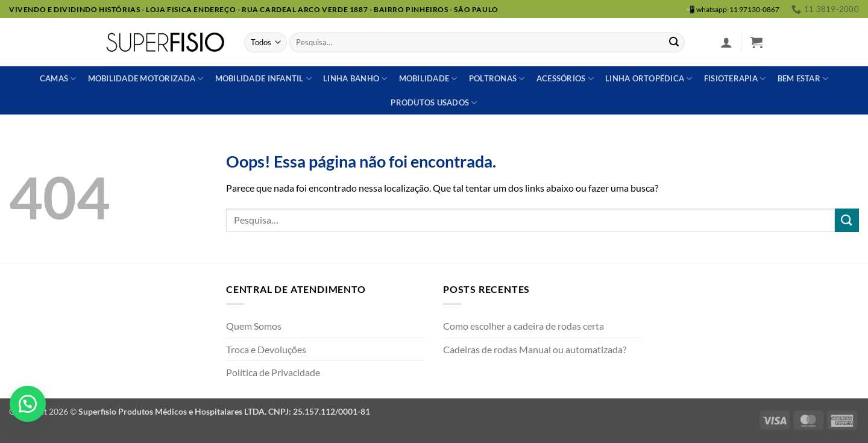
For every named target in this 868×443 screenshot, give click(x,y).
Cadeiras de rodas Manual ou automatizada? (535, 349)
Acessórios (565, 79)
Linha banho (355, 79)
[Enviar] (674, 43)
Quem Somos (254, 326)
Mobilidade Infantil (263, 79)
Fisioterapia (735, 79)
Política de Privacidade (273, 372)
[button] (726, 42)
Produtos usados (434, 103)
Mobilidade (428, 79)
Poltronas (497, 79)
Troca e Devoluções (266, 349)
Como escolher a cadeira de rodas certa (524, 326)
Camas (58, 79)
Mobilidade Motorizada (146, 79)
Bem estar (803, 79)
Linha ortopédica (649, 79)
